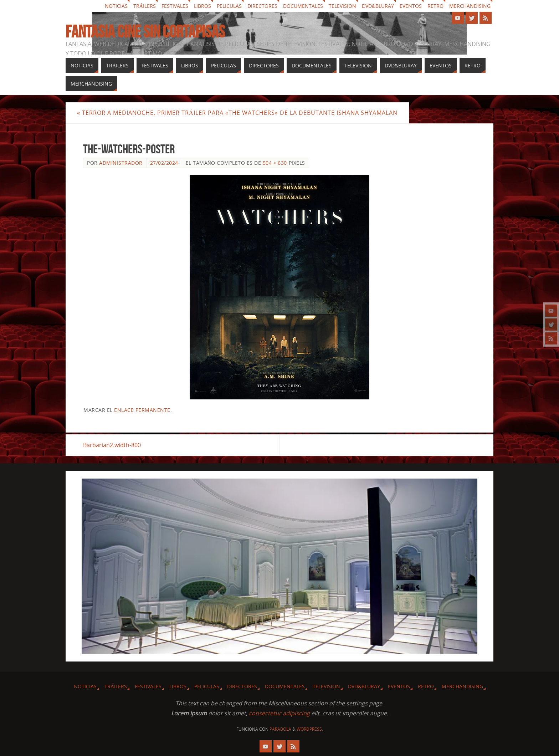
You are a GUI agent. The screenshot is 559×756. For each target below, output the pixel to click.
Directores (262, 6)
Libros (202, 6)
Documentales (303, 6)
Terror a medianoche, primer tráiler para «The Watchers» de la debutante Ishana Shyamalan (237, 113)
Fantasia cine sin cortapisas (145, 32)
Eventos (411, 6)
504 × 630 (275, 163)
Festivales (175, 6)
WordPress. (310, 729)
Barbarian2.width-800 (112, 445)
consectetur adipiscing (279, 713)
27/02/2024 (164, 163)
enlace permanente (142, 410)
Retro (435, 6)
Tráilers (145, 6)
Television (342, 6)
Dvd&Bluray (378, 6)
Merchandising (470, 6)
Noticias (116, 6)
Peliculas (229, 6)
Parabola (280, 729)
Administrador (121, 163)
